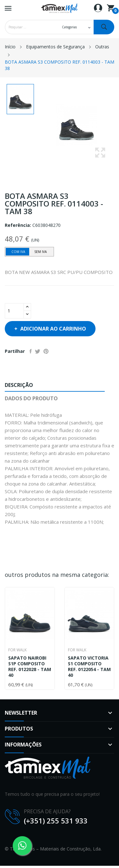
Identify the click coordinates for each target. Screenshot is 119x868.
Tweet (38, 351)
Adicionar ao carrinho (53, 329)
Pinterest (46, 351)
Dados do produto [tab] (31, 398)
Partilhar (31, 351)
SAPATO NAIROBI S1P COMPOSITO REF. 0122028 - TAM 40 (30, 667)
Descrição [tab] (19, 385)
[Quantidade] (14, 311)
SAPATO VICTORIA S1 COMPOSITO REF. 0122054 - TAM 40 (89, 667)
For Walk (17, 650)
